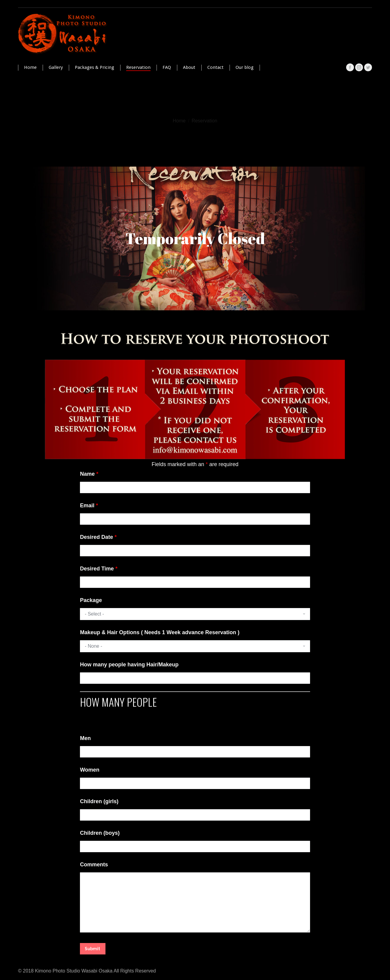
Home (179, 121)
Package (91, 600)
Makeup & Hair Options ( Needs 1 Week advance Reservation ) (160, 632)
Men (85, 738)
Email (89, 505)
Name (89, 474)
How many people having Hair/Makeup (129, 665)
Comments (94, 865)
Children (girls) (99, 801)
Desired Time (99, 569)
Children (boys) (100, 833)
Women (90, 770)
